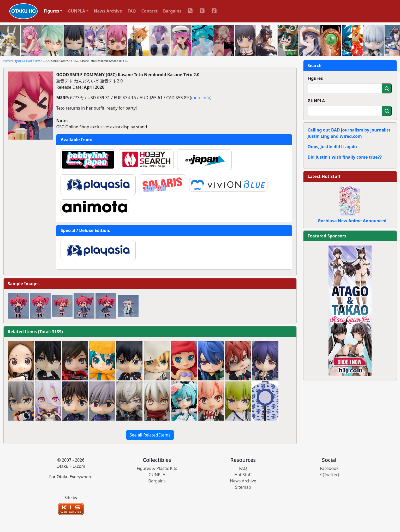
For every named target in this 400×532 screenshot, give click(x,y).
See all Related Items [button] (150, 435)
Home (7, 61)
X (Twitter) (329, 475)
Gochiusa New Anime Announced (352, 221)
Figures (315, 78)
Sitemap (243, 487)
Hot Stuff (243, 475)
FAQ (132, 11)
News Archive (108, 11)
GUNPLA (316, 101)
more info (201, 98)
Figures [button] (52, 11)
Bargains (172, 11)
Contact (150, 11)
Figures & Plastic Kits (26, 61)
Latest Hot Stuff (324, 176)
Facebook (329, 468)
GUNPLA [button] (77, 11)
